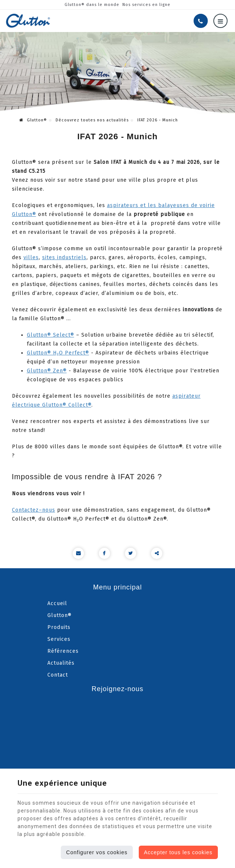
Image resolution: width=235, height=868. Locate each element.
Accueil (57, 603)
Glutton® (33, 120)
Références (63, 651)
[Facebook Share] (104, 553)
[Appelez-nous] (201, 21)
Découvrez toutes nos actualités (92, 120)
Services (59, 639)
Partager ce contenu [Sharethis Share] (157, 553)
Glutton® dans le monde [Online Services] (92, 5)
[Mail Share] (78, 553)
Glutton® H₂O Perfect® (58, 353)
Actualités (61, 663)
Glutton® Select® (51, 335)
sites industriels (64, 257)
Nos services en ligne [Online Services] (146, 5)
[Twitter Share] (131, 553)
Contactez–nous (34, 510)
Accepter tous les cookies (178, 852)
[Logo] (28, 21)
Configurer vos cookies (97, 852)
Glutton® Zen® (47, 371)
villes (31, 257)
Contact (58, 675)
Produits (59, 627)
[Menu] (220, 21)
